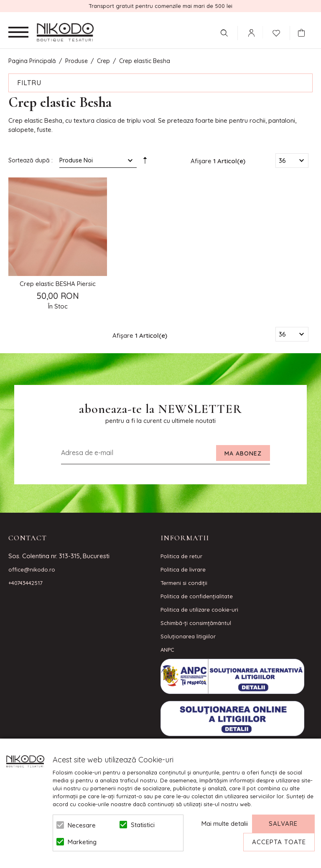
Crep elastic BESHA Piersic (58, 284)
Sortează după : (31, 160)
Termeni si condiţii (184, 583)
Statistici (143, 825)
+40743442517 (25, 583)
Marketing (82, 842)
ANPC (167, 650)
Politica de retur (181, 556)
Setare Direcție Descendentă (145, 162)
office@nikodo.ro (32, 569)
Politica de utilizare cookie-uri (199, 610)
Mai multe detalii (225, 824)
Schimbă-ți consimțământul (196, 623)
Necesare (82, 825)
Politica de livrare (183, 569)
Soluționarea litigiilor (188, 636)
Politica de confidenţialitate (197, 596)
